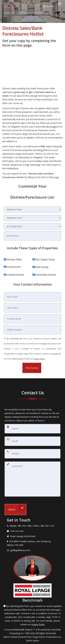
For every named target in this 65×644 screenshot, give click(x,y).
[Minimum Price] (32, 209)
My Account (47, 6)
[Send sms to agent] (9, 6)
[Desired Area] (32, 236)
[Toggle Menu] (60, 4)
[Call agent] (4, 6)
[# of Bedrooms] (32, 226)
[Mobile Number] (32, 330)
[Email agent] (15, 6)
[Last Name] (32, 308)
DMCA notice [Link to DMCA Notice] (32, 641)
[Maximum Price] (32, 218)
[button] (32, 368)
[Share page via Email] (21, 6)
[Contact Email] (32, 319)
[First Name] (32, 297)
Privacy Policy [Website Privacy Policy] (39, 359)
